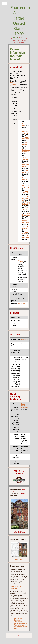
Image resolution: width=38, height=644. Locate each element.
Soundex (21, 261)
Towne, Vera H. (26, 208)
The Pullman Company (18, 619)
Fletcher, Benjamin (26, 221)
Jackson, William (25, 158)
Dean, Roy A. (26, 227)
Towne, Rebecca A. (26, 214)
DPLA (18, 594)
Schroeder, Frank (26, 166)
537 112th (21, 304)
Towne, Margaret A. (26, 198)
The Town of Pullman (21, 623)
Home (20, 37)
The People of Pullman (19, 38)
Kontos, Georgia (25, 132)
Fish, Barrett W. (26, 171)
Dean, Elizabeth (26, 236)
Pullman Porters (19, 625)
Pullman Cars (18, 622)
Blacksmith (24, 339)
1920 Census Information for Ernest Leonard (20, 40)
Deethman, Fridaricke (26, 151)
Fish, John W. (25, 192)
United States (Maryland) (24, 406)
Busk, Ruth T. (26, 143)
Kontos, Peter (25, 125)
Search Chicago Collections (16, 587)
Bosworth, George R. (26, 186)
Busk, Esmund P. (26, 138)
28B (12, 83)
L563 (20, 257)
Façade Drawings (19, 559)
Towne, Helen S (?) (26, 203)
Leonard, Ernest (25, 179)
